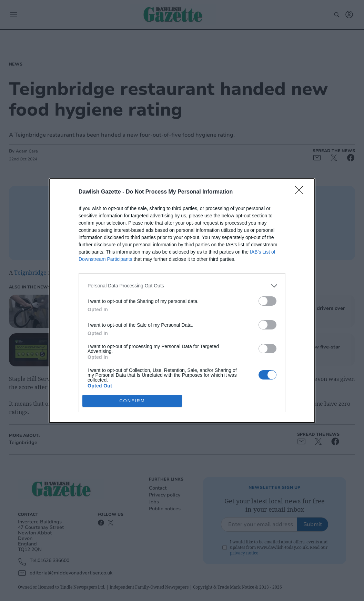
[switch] (267, 301)
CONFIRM (132, 400)
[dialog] (182, 301)
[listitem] (182, 286)
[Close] (301, 192)
